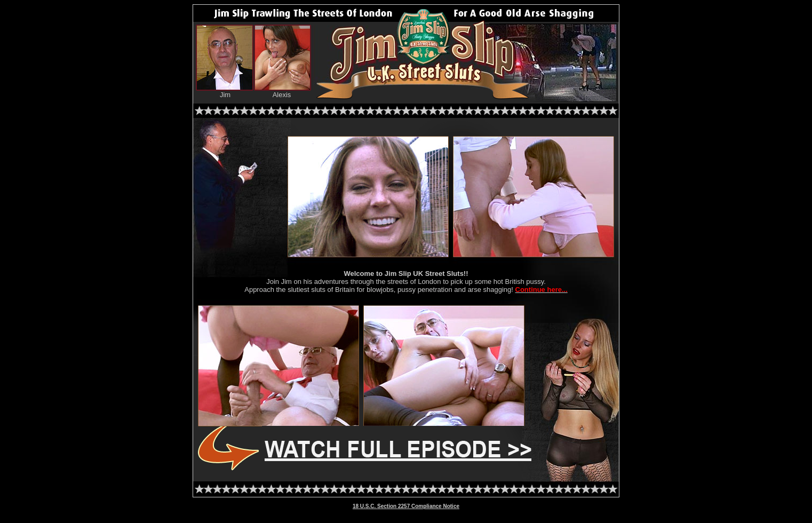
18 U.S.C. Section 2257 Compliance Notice (406, 506)
